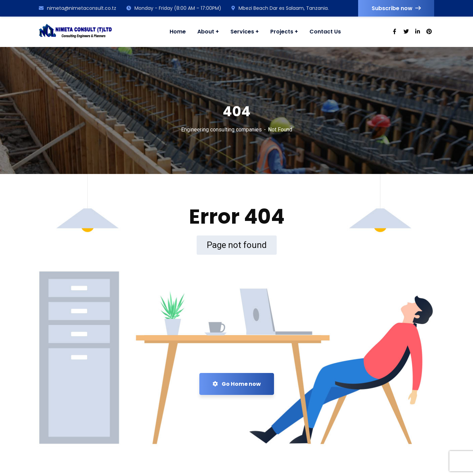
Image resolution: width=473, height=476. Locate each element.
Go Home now (237, 384)
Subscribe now (396, 8)
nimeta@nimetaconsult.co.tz (78, 8)
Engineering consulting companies (221, 130)
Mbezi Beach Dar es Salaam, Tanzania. (280, 8)
